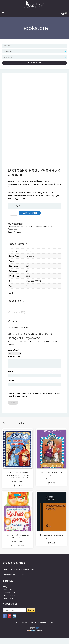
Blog (5, 587)
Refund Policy (9, 595)
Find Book (35, 63)
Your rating (13, 350)
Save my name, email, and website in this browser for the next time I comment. (34, 395)
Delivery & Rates (10, 593)
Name (11, 371)
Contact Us (8, 590)
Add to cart (30, 213)
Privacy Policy (9, 598)
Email (11, 381)
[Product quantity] (14, 213)
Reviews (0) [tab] (16, 312)
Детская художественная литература (32, 226)
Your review (14, 357)
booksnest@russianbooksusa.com (20, 570)
